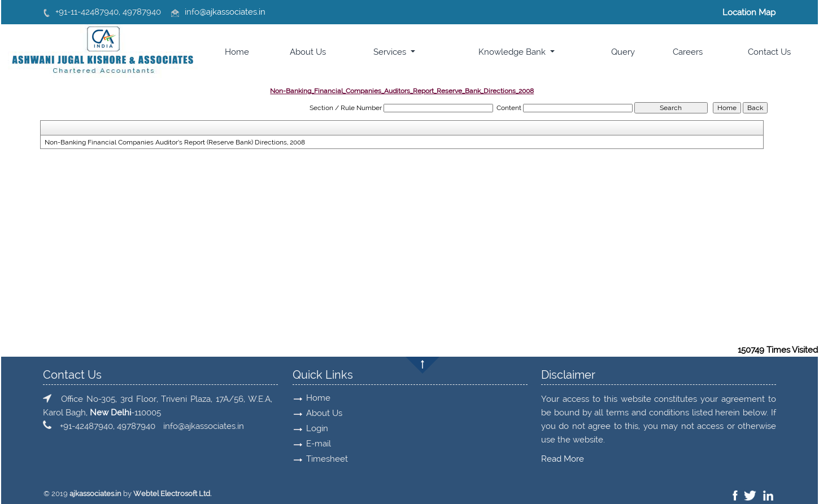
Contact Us (769, 52)
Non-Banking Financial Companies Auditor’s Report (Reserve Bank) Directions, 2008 (175, 142)
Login (314, 428)
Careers (688, 52)
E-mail (315, 444)
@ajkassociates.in (232, 12)
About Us (308, 52)
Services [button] (391, 52)
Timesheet (324, 459)
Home (237, 52)
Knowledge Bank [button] (513, 52)
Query (623, 52)
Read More (559, 459)
